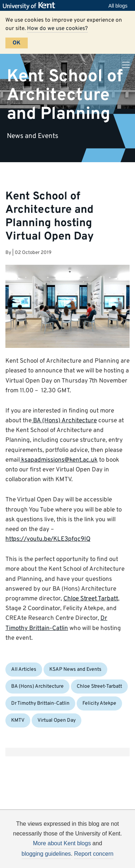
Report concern (94, 854)
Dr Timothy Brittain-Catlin (40, 703)
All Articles (24, 670)
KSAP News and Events (75, 670)
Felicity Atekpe (99, 703)
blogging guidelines (46, 854)
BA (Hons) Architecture (64, 421)
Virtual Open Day (57, 720)
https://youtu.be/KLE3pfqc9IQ (48, 539)
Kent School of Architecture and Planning (65, 95)
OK (17, 43)
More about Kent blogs (62, 843)
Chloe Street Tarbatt (91, 599)
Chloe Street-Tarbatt (99, 686)
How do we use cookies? (57, 29)
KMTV (18, 720)
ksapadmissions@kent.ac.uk (59, 460)
